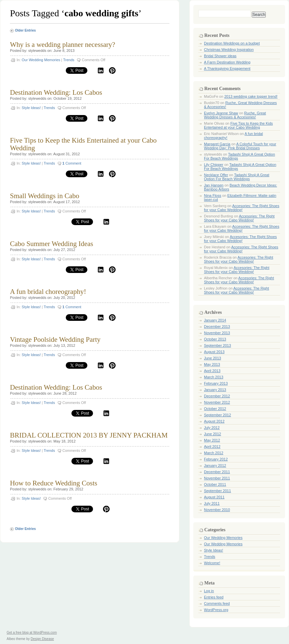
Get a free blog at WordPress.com (32, 633)
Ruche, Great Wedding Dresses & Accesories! (235, 115)
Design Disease (42, 639)
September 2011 (217, 491)
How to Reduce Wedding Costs (54, 483)
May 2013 (212, 364)
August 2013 (214, 352)
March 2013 (214, 377)
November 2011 (217, 478)
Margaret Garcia (217, 144)
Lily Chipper (214, 165)
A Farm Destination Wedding (227, 62)
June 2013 (212, 358)
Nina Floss (213, 195)
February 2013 (216, 383)
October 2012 (215, 409)
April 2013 (212, 371)
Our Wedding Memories (41, 60)
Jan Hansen (214, 185)
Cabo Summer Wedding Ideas (51, 244)
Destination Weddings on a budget (232, 43)
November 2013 (217, 333)
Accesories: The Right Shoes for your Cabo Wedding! (242, 208)
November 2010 (217, 510)
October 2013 (215, 339)
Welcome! (212, 563)
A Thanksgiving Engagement (227, 68)
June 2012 (212, 434)
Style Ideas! (31, 108)
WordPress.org (216, 610)
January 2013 (215, 390)
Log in (209, 591)
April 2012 (212, 447)
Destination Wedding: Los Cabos (56, 92)
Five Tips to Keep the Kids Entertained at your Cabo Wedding (83, 144)
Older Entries (25, 30)
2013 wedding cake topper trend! (251, 96)
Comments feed (217, 603)
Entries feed (214, 597)
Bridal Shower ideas (220, 56)
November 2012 (217, 402)
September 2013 (217, 345)
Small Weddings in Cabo (45, 196)
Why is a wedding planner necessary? (63, 45)
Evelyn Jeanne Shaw (221, 113)
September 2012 (217, 415)
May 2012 (212, 440)
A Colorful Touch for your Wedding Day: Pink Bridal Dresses (240, 146)
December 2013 (217, 326)
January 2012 (215, 465)
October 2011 (215, 484)
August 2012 (214, 421)
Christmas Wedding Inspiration (229, 50)
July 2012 (212, 428)
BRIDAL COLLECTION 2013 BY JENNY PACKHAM (89, 435)
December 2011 (217, 472)
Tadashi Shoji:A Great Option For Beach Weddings (237, 177)
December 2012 (217, 396)
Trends (69, 60)
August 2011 (214, 497)
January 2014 (215, 320)
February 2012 (216, 459)
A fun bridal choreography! (48, 292)
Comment (72, 163)
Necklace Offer (216, 175)
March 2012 (214, 453)
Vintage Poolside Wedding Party (55, 339)
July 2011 (212, 503)
